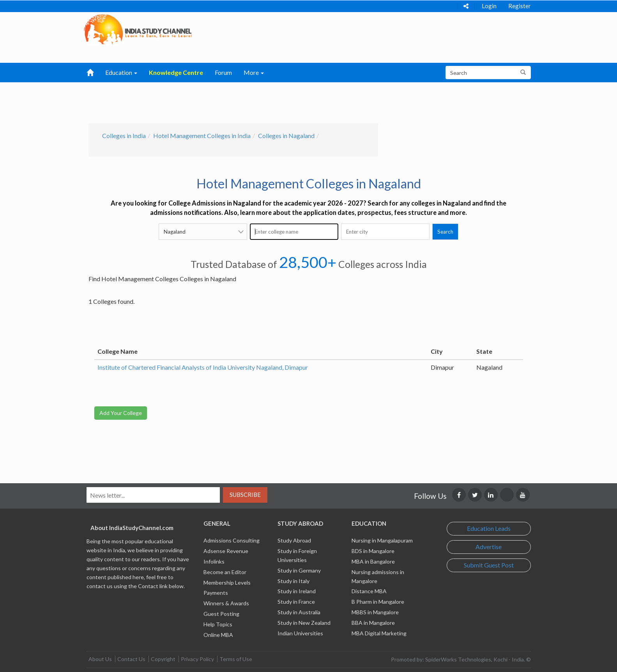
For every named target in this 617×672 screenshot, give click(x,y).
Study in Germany (299, 570)
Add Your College (121, 413)
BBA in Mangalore (373, 623)
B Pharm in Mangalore (378, 602)
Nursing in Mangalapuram (382, 540)
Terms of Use (236, 659)
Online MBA (218, 635)
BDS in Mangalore (373, 551)
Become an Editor (225, 572)
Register (520, 6)
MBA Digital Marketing (379, 633)
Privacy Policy (197, 659)
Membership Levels (227, 582)
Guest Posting (221, 614)
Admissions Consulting (232, 540)
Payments (216, 593)
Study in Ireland (297, 591)
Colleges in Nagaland (286, 136)
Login (489, 6)
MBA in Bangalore (373, 561)
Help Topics (218, 624)
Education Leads (489, 528)
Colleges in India (124, 136)
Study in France (296, 602)
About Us (100, 659)
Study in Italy (293, 581)
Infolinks (214, 561)
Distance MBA (369, 591)
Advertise (489, 547)
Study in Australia (299, 612)
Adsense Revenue (226, 551)
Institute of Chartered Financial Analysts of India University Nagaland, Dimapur (203, 367)
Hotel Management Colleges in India (202, 136)
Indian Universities (300, 633)
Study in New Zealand (304, 623)
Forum (223, 72)
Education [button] (121, 72)
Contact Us (131, 659)
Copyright (163, 659)
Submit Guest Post (489, 565)
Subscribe (245, 495)
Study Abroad (294, 540)
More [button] (254, 72)
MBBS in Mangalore (375, 612)
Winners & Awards (226, 603)
